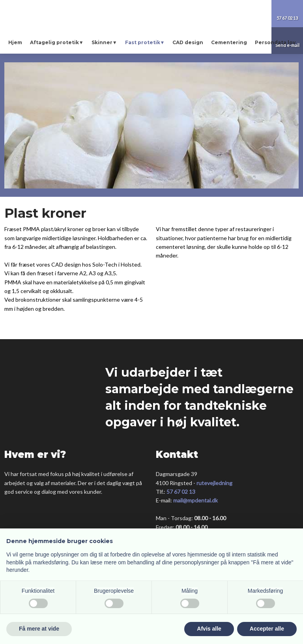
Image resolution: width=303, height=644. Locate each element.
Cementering (229, 42)
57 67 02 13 (181, 492)
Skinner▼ (104, 42)
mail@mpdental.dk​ (195, 500)
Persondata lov (275, 42)
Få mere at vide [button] (39, 629)
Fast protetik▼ (145, 42)
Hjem (15, 42)
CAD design (188, 42)
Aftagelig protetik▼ (57, 42)
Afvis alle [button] (209, 629)
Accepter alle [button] (267, 629)
